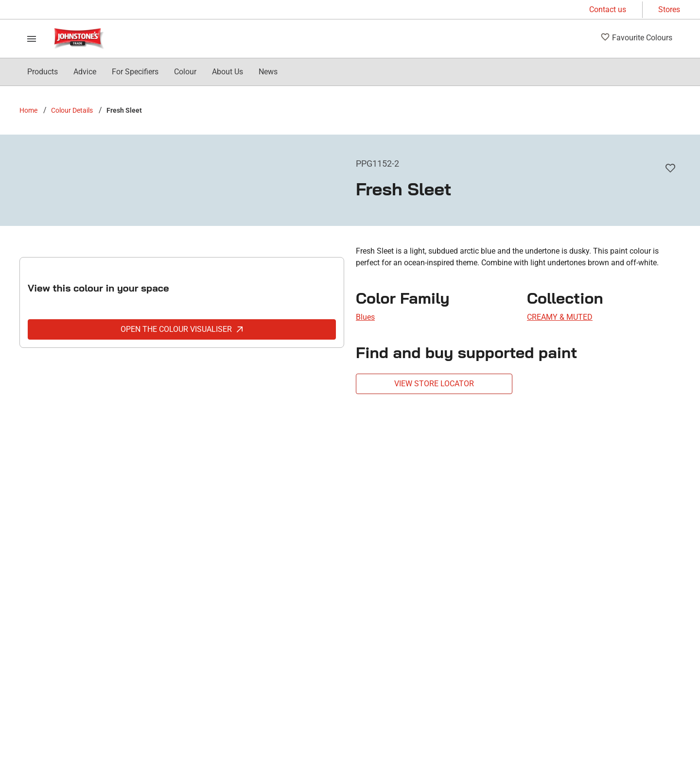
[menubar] (152, 72)
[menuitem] (43, 72)
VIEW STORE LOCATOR (434, 384)
